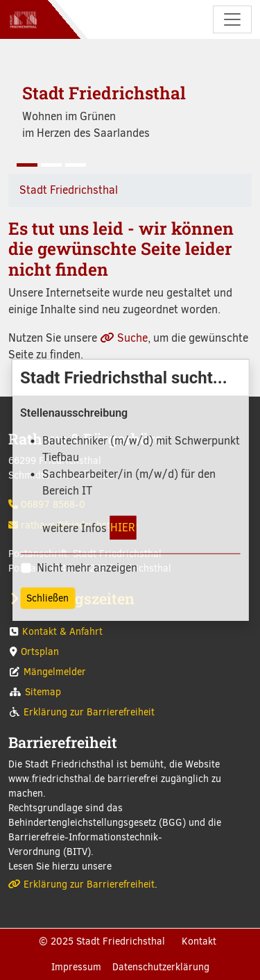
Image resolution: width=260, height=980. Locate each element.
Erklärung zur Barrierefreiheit (89, 712)
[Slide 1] (27, 165)
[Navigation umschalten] (232, 19)
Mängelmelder (55, 672)
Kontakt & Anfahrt (62, 632)
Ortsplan (40, 652)
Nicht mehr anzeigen (87, 568)
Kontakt (199, 941)
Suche (132, 338)
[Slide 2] (51, 165)
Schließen (47, 598)
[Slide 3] (76, 165)
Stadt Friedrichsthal (69, 190)
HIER (123, 527)
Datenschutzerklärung (161, 967)
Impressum (76, 967)
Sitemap (43, 692)
